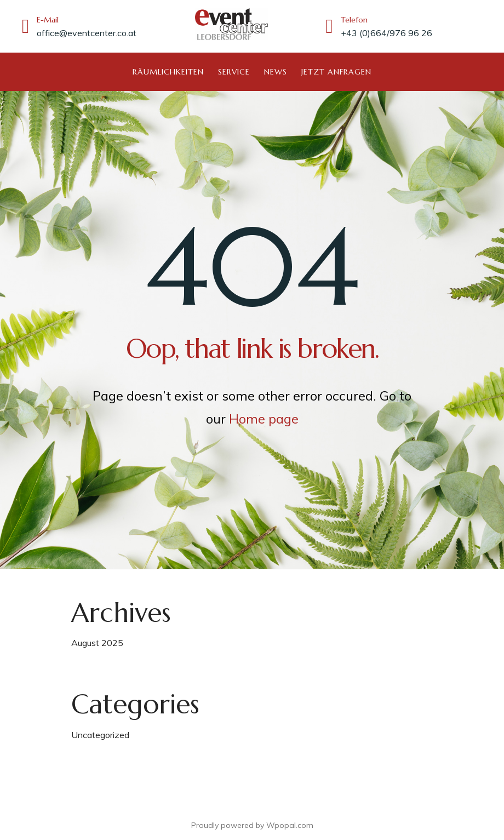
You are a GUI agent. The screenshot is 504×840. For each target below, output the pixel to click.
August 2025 (97, 642)
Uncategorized (100, 734)
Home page (264, 419)
